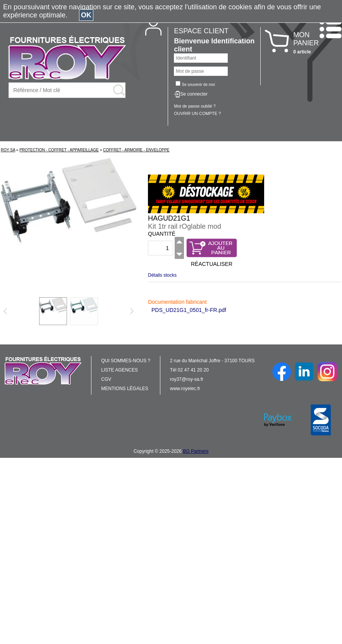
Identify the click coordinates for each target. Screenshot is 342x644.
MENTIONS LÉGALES (125, 389)
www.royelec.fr (185, 389)
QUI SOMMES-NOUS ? (126, 361)
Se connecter (194, 94)
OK (86, 15)
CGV (106, 379)
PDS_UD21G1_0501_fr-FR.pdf (189, 310)
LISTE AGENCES (119, 370)
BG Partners (196, 451)
